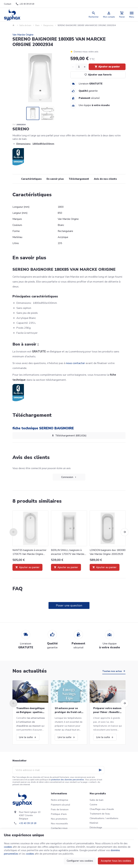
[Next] (125, 532)
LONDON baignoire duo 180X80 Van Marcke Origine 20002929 (108, 552)
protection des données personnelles (68, 780)
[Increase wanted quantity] (85, 67)
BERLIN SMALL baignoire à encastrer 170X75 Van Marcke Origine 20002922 (68, 552)
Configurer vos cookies (80, 861)
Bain (37, 25)
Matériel (94, 823)
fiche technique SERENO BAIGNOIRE (43, 428)
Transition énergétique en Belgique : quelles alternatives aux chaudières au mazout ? (30, 710)
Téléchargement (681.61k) (69, 436)
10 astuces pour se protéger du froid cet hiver (68, 710)
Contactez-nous (59, 828)
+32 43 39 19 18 (28, 823)
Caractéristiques (31, 179)
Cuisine (93, 805)
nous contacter (75, 363)
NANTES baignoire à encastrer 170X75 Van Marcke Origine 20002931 (29, 552)
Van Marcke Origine (23, 35)
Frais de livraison (60, 809)
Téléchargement (79, 179)
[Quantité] (79, 67)
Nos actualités (30, 671)
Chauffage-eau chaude (102, 809)
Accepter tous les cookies (116, 861)
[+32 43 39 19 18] (25, 4)
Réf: (14, 125)
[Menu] (132, 15)
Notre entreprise (60, 800)
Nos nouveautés (59, 824)
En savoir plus (55, 179)
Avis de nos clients (105, 179)
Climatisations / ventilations (104, 818)
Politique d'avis (59, 814)
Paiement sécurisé (61, 805)
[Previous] (13, 532)
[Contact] (7, 4)
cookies (8, 847)
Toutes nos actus (112, 671)
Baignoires (48, 25)
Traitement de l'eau (100, 814)
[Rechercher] (94, 15)
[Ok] (100, 770)
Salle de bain (25, 25)
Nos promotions (59, 819)
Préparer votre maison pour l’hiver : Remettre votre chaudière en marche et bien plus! (107, 710)
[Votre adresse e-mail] (58, 770)
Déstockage (96, 827)
